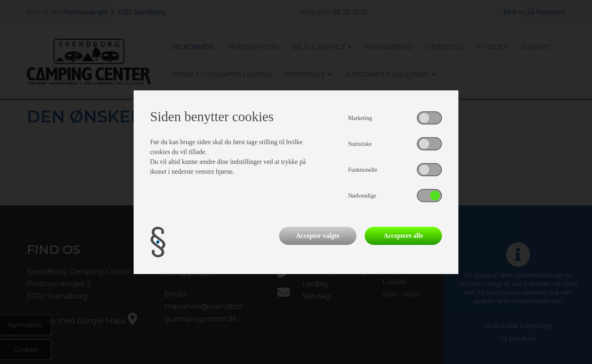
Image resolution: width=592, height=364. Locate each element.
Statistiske (360, 144)
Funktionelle (363, 170)
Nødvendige (362, 196)
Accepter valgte (318, 236)
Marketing (360, 118)
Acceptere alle (403, 236)
